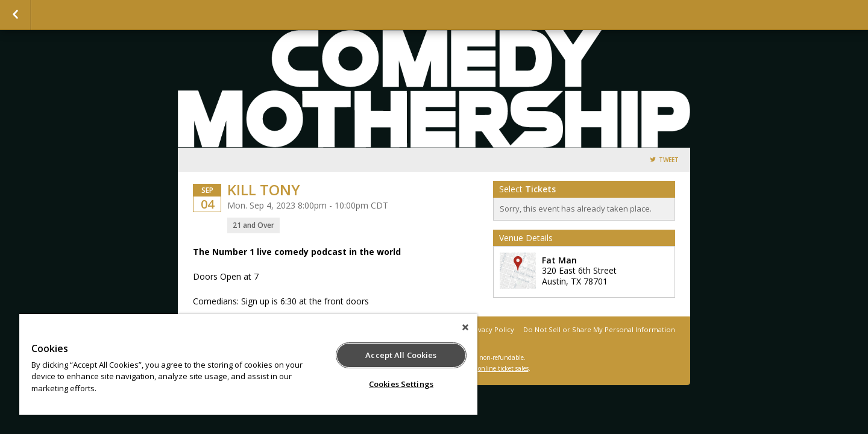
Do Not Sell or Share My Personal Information (599, 329)
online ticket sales (503, 368)
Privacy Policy (492, 329)
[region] (248, 364)
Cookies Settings (401, 384)
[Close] (465, 327)
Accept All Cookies (401, 355)
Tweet (669, 160)
